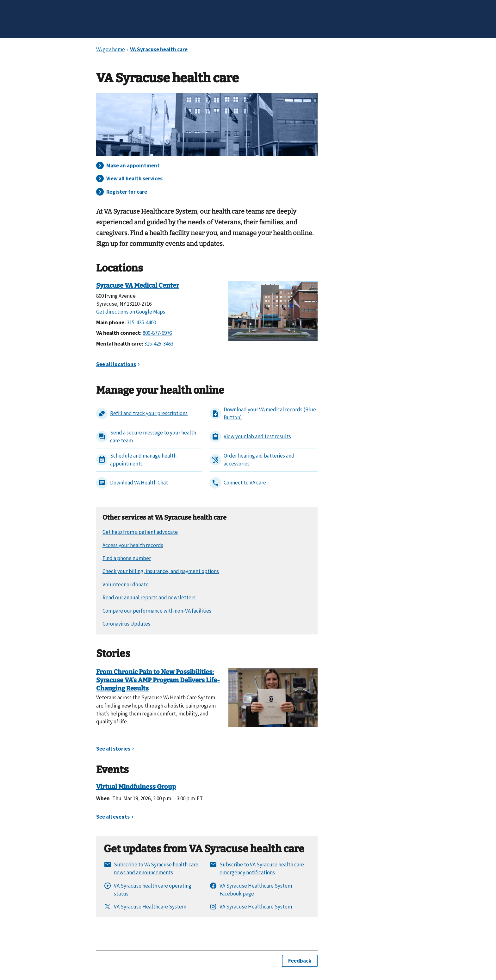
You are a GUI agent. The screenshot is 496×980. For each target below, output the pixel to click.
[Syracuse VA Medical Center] (273, 310)
